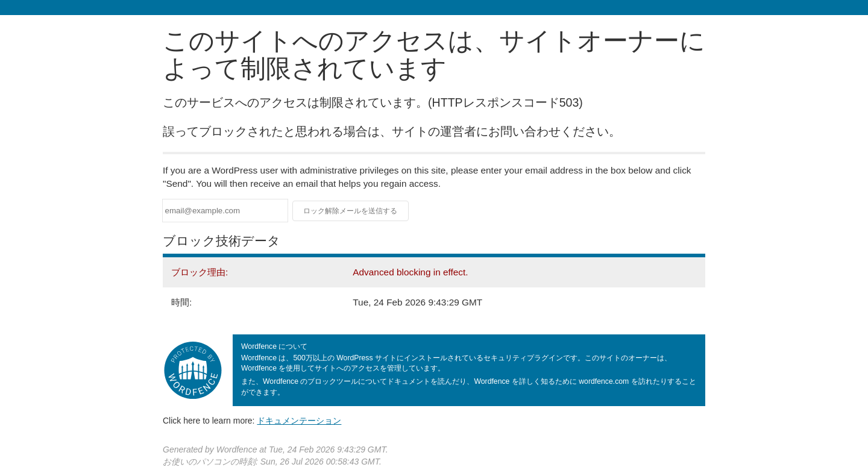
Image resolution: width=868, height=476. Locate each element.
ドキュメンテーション (299, 421)
